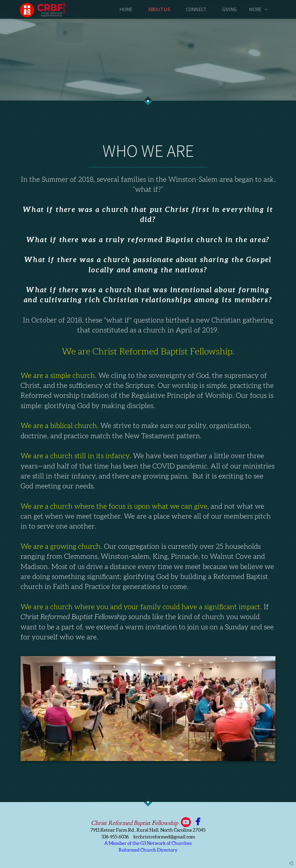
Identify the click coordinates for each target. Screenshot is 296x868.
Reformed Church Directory (148, 850)
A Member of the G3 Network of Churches (148, 843)
